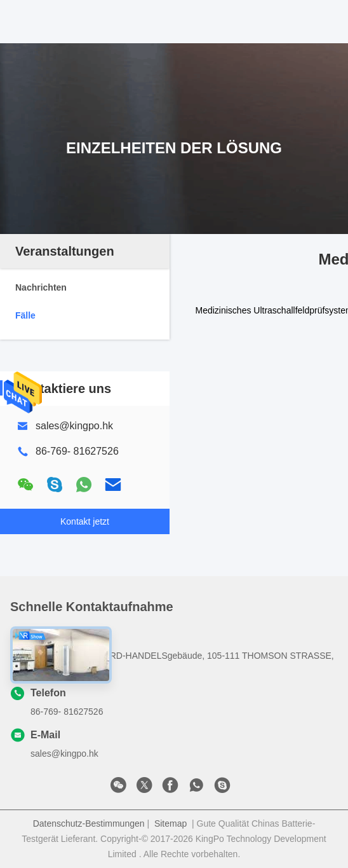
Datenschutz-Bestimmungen (89, 823)
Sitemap (171, 823)
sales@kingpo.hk (74, 426)
